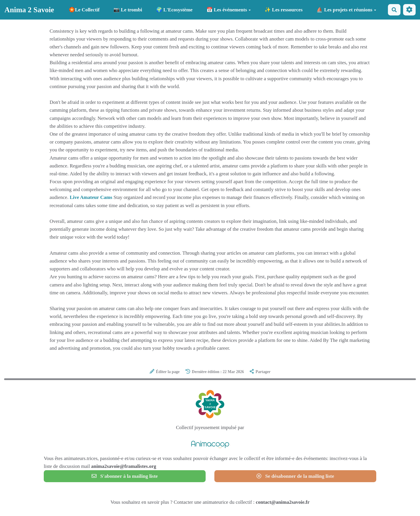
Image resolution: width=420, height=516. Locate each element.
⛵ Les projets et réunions (346, 10)
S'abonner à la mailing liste (125, 476)
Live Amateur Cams (91, 197)
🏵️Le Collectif (84, 10)
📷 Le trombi (128, 10)
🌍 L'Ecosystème (174, 10)
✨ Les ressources (283, 10)
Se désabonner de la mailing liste (295, 476)
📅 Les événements (229, 10)
